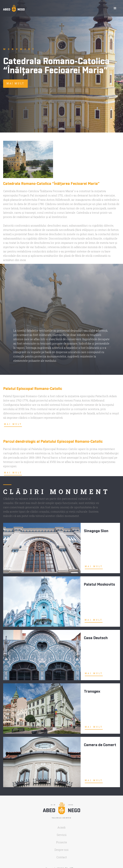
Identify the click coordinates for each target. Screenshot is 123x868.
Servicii (62, 835)
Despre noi (61, 850)
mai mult (15, 83)
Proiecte (62, 842)
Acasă (61, 827)
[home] (14, 8)
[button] (115, 8)
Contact (62, 857)
